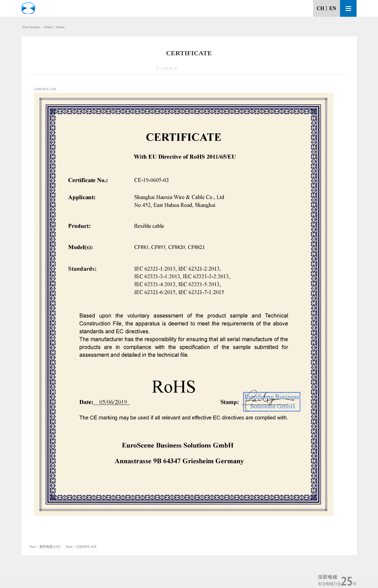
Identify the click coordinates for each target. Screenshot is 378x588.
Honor (60, 27)
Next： (81, 547)
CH (320, 8)
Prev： (45, 547)
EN (333, 8)
